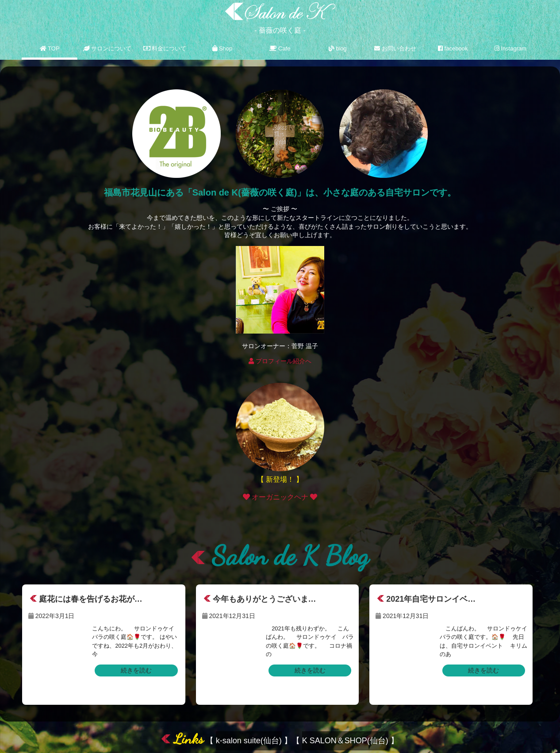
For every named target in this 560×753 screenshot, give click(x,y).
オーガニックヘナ (280, 497)
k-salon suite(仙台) (249, 741)
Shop (222, 48)
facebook (453, 48)
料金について (165, 48)
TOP (50, 48)
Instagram (510, 48)
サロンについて (107, 48)
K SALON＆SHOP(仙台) (345, 741)
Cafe (280, 48)
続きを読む (136, 670)
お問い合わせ (395, 48)
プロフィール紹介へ (280, 361)
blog (338, 48)
